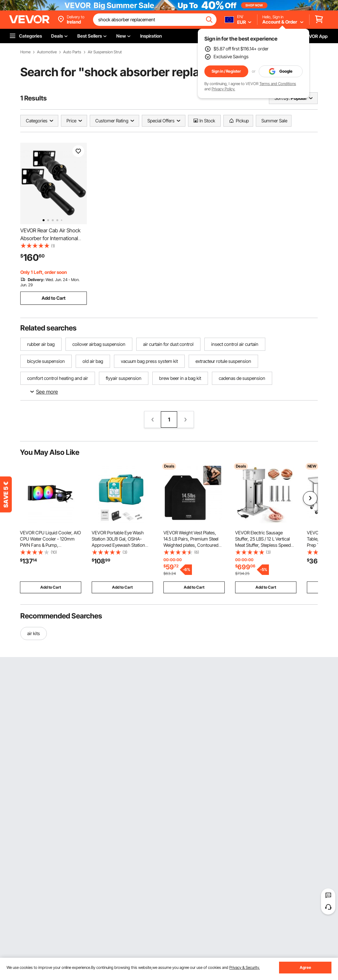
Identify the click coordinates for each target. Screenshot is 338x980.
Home (25, 52)
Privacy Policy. (223, 89)
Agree (305, 967)
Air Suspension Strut (105, 52)
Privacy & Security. (244, 967)
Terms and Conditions (278, 84)
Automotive (47, 52)
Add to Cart (54, 298)
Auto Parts (72, 52)
